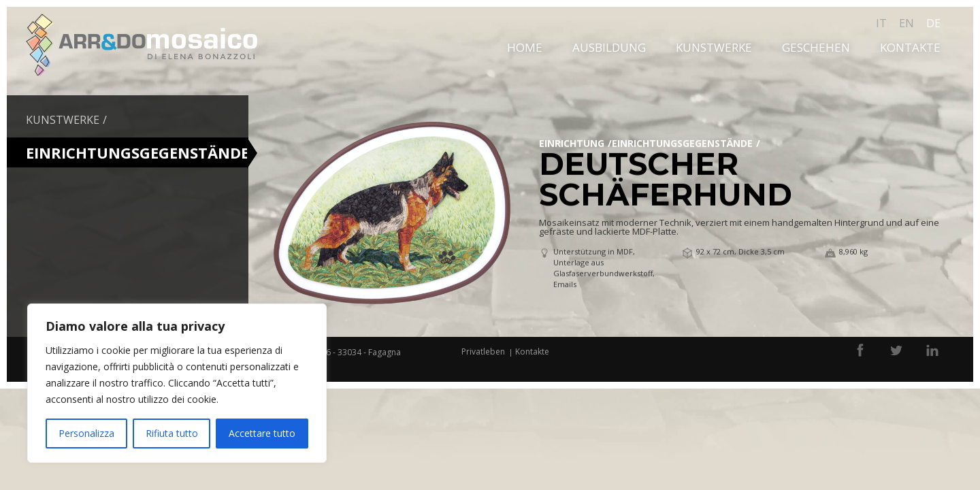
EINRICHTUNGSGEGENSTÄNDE (682, 143)
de (933, 23)
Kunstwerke (714, 47)
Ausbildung (609, 47)
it (881, 23)
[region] (177, 383)
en (906, 23)
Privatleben (483, 352)
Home (525, 47)
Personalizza (86, 433)
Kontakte (910, 47)
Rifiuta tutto (172, 433)
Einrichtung (572, 143)
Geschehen (816, 47)
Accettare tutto (262, 433)
